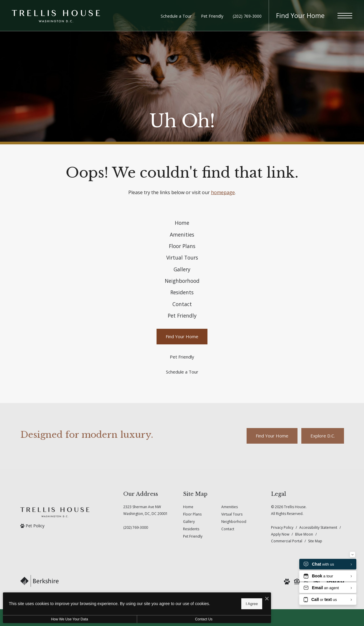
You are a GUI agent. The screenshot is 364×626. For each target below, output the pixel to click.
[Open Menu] (345, 16)
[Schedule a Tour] (182, 419)
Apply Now (280, 581)
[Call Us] (146, 574)
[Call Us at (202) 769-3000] (247, 16)
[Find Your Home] (182, 383)
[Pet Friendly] (182, 404)
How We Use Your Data (54, 619)
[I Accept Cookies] (205, 597)
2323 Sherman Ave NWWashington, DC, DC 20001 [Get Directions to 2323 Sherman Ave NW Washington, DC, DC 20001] (146, 557)
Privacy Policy (282, 574)
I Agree (190, 603)
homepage (223, 192)
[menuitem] (182, 226)
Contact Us (157, 619)
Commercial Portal (287, 588)
